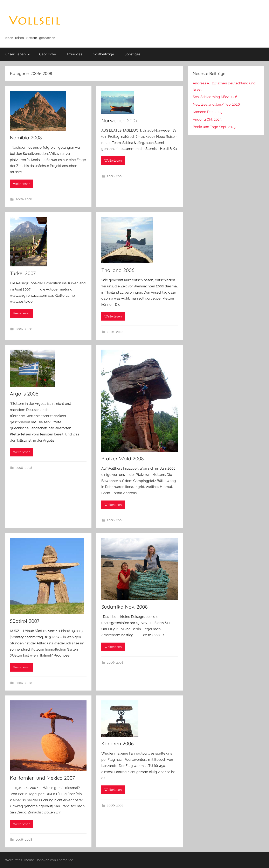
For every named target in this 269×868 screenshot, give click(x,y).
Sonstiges (133, 54)
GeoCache (48, 54)
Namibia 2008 (26, 138)
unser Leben (18, 54)
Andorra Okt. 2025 (207, 119)
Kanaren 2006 (118, 743)
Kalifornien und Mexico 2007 (42, 778)
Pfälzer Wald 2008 (123, 458)
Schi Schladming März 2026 (215, 97)
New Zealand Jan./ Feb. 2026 (216, 104)
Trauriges (74, 54)
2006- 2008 (24, 199)
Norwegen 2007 (119, 120)
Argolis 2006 (24, 394)
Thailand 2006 (118, 270)
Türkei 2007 (23, 273)
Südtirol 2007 (25, 621)
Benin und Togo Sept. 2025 (214, 127)
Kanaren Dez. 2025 (208, 112)
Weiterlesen (22, 184)
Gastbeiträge (103, 54)
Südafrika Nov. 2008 (125, 607)
